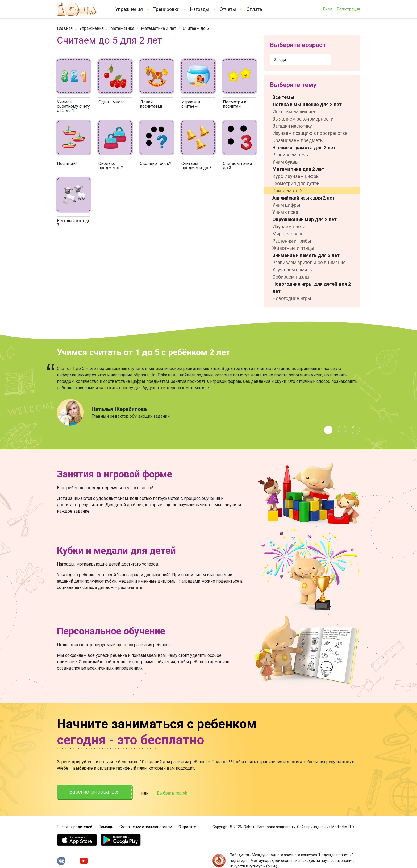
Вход (328, 9)
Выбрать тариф (176, 793)
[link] (65, 28)
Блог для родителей (75, 826)
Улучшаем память (292, 270)
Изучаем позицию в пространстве (310, 133)
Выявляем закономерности (303, 119)
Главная (65, 28)
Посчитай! (67, 163)
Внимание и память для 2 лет (306, 255)
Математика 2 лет (159, 28)
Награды (200, 9)
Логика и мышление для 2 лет (307, 104)
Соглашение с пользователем (146, 826)
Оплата (254, 9)
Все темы (283, 97)
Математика (122, 28)
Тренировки (166, 9)
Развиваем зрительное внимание (309, 262)
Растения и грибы (292, 241)
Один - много (112, 102)
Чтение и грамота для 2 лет (304, 148)
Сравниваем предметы (298, 140)
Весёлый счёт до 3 (74, 223)
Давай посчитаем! (151, 104)
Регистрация (348, 9)
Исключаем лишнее (294, 112)
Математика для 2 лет (298, 169)
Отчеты (228, 9)
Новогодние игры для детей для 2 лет (312, 288)
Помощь (106, 826)
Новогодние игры (292, 298)
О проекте (187, 826)
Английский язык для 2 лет (304, 198)
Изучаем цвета (289, 227)
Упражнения (129, 9)
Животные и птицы (293, 248)
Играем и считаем (191, 104)
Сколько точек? (156, 163)
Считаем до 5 (287, 191)
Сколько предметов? (111, 166)
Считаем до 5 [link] (196, 28)
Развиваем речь (290, 155)
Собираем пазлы (291, 277)
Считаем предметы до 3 (197, 166)
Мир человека (288, 234)
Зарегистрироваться (97, 792)
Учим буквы (286, 162)
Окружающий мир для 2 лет (305, 219)
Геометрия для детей (296, 183)
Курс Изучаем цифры (296, 176)
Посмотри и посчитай (235, 104)
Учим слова (285, 212)
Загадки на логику (292, 126)
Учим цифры (286, 205)
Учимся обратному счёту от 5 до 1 (73, 106)
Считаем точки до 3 (237, 166)
